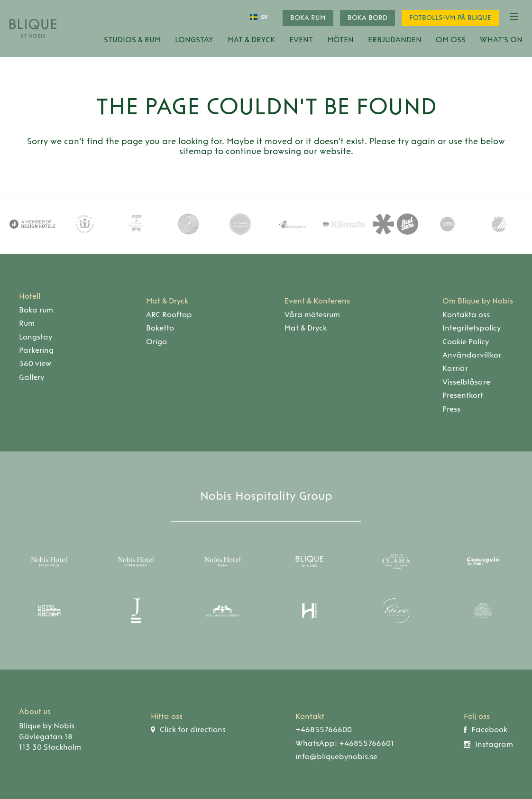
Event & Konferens (317, 301)
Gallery (32, 377)
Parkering (36, 350)
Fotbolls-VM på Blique (450, 18)
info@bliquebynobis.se (336, 757)
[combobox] (259, 17)
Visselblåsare (466, 382)
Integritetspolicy (472, 328)
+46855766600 (324, 730)
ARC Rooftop (169, 315)
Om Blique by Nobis (478, 301)
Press (451, 409)
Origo (156, 342)
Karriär (455, 368)
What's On (501, 40)
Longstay (194, 40)
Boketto (160, 328)
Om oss (451, 40)
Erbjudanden (395, 40)
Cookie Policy (466, 342)
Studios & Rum (132, 40)
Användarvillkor (472, 355)
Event (301, 40)
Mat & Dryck (251, 40)
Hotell (30, 296)
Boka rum (308, 18)
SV (259, 17)
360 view (35, 363)
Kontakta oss (466, 315)
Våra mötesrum (312, 315)
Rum (27, 323)
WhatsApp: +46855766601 (345, 743)
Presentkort (463, 395)
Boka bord (367, 18)
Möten (340, 40)
